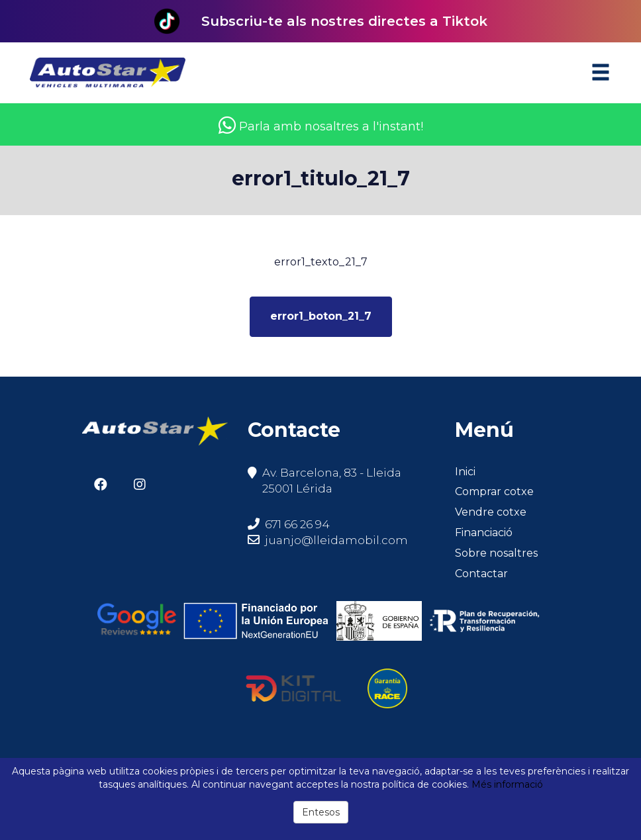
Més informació (507, 784)
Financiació (484, 533)
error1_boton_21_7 (321, 316)
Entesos (321, 812)
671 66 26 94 (289, 524)
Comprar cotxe (494, 491)
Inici (465, 472)
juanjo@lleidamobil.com (336, 540)
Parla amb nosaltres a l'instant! (321, 126)
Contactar (481, 574)
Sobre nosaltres (496, 553)
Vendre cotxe (491, 512)
